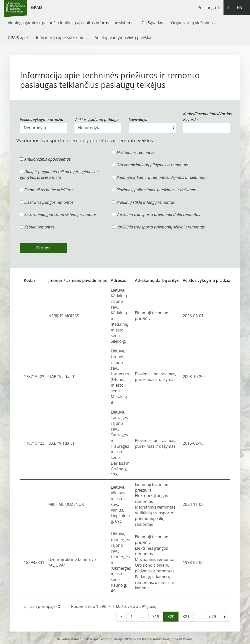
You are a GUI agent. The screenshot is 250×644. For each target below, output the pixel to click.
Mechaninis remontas (133, 152)
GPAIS (37, 7)
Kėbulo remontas (37, 227)
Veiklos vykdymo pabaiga (97, 119)
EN (240, 7)
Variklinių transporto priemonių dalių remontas (156, 215)
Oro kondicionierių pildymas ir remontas (150, 165)
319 (156, 617)
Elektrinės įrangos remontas (47, 202)
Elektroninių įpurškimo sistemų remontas (58, 215)
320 (171, 617)
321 (186, 617)
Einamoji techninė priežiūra (46, 190)
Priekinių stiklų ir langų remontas (143, 202)
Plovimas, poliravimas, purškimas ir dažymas (154, 190)
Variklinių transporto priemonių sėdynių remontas (158, 227)
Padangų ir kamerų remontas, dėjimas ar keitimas (158, 177)
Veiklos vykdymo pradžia (42, 119)
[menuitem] (71, 23)
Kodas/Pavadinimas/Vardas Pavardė (207, 117)
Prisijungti (208, 7)
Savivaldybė (139, 119)
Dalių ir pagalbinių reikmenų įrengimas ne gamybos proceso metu (59, 174)
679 (213, 617)
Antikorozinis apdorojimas (45, 159)
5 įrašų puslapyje (42, 606)
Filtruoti (43, 248)
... (143, 617)
